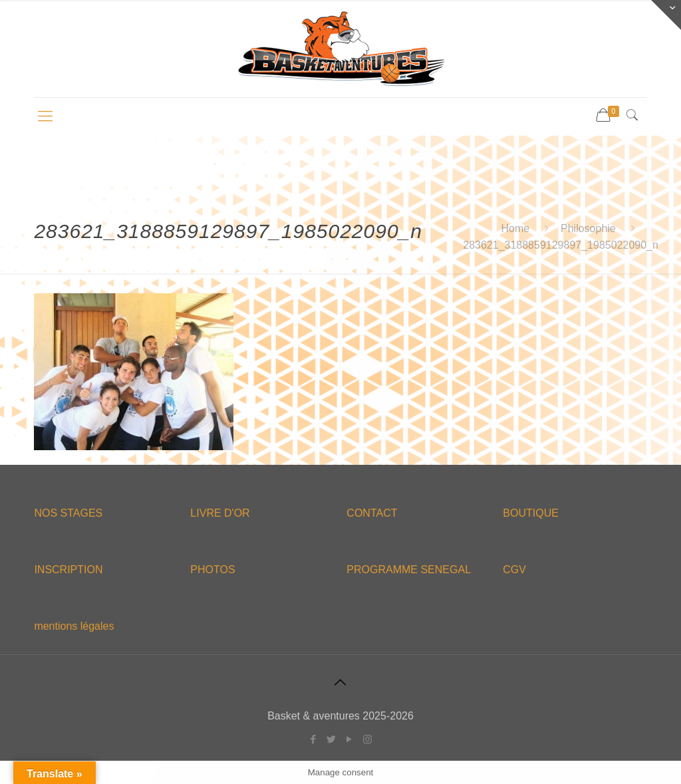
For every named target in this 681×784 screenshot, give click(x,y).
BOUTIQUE (531, 513)
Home (516, 228)
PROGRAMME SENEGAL (409, 570)
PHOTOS (212, 570)
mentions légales (74, 626)
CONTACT (372, 513)
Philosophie (588, 228)
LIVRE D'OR (220, 513)
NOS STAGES (68, 513)
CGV (514, 570)
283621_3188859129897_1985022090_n (561, 245)
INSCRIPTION (68, 570)
